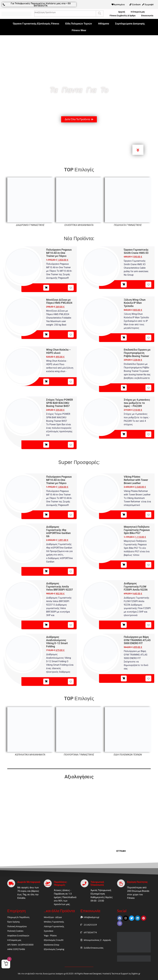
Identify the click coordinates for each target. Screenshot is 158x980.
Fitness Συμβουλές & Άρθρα (123, 16)
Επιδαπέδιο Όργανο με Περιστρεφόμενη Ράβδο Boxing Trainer (137, 353)
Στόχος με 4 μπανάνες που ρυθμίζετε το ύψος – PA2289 (137, 403)
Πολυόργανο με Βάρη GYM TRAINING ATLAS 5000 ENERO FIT (137, 640)
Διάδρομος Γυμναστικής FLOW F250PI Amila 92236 (136, 586)
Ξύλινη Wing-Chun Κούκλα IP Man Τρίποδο (135, 303)
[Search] (100, 14)
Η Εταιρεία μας (138, 12)
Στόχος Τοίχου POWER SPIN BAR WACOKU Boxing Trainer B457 (59, 403)
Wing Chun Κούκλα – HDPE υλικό (58, 351)
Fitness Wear (79, 30)
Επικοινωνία (147, 16)
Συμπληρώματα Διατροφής (130, 24)
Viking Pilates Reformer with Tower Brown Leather (136, 480)
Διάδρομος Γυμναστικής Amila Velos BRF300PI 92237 (59, 586)
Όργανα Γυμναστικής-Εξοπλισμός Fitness (36, 24)
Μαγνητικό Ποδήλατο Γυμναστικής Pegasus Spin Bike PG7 (137, 530)
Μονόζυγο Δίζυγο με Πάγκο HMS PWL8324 (59, 301)
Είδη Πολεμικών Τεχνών (79, 24)
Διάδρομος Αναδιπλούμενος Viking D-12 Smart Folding (57, 642)
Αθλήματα (103, 24)
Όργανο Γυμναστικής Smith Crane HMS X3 (136, 251)
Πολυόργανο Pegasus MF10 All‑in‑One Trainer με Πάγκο (59, 253)
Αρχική (122, 12)
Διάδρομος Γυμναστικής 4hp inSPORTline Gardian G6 (58, 531)
